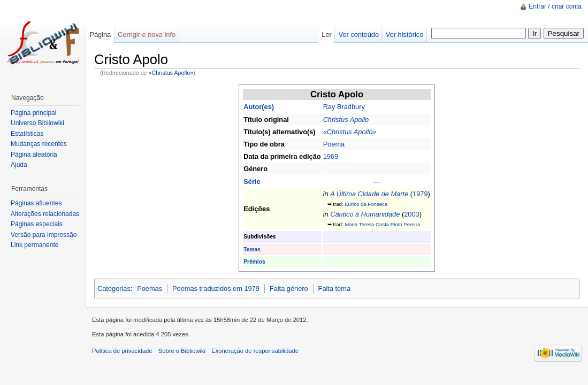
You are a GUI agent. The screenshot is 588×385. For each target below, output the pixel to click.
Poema (334, 144)
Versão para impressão (44, 235)
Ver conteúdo (359, 34)
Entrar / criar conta (555, 6)
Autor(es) (259, 107)
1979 (420, 194)
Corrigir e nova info (147, 34)
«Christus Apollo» (171, 73)
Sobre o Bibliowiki (182, 351)
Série (252, 182)
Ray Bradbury (344, 107)
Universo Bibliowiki (37, 123)
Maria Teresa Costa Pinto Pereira (382, 224)
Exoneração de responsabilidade (255, 351)
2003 (411, 214)
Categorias (114, 288)
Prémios (254, 262)
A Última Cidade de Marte (369, 194)
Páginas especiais (37, 224)
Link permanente (35, 245)
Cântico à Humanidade (365, 214)
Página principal (33, 113)
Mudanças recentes (39, 144)
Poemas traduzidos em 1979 (216, 288)
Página (100, 34)
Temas (252, 249)
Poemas (150, 288)
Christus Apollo (346, 120)
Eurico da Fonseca (366, 204)
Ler (327, 34)
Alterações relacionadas (45, 214)
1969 (331, 156)
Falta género (289, 288)
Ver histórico (404, 34)
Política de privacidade (122, 351)
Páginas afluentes (36, 203)
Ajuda (19, 165)
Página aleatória (34, 155)
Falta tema (334, 288)
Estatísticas (27, 134)
